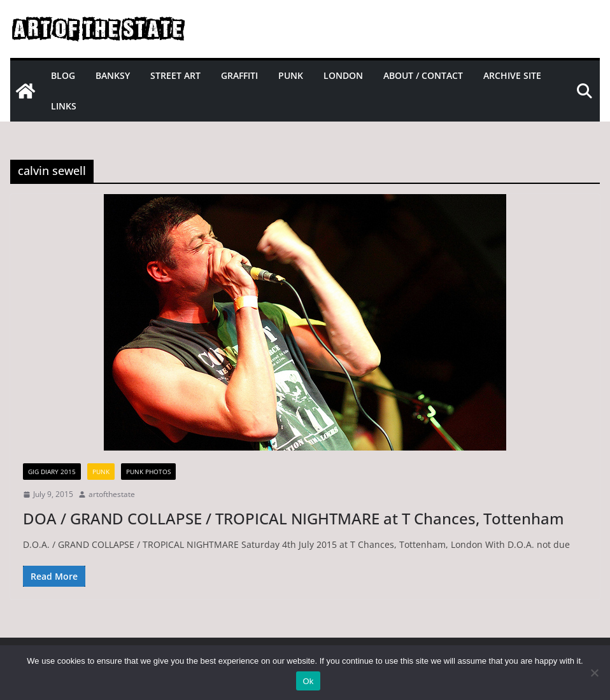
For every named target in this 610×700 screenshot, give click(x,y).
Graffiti (239, 75)
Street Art (175, 75)
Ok (308, 681)
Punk (291, 75)
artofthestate (112, 494)
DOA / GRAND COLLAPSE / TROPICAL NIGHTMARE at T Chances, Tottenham (294, 518)
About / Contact (423, 75)
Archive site (512, 75)
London (343, 75)
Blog (63, 75)
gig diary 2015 (52, 472)
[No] (594, 673)
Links (64, 106)
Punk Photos (148, 472)
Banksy (113, 75)
